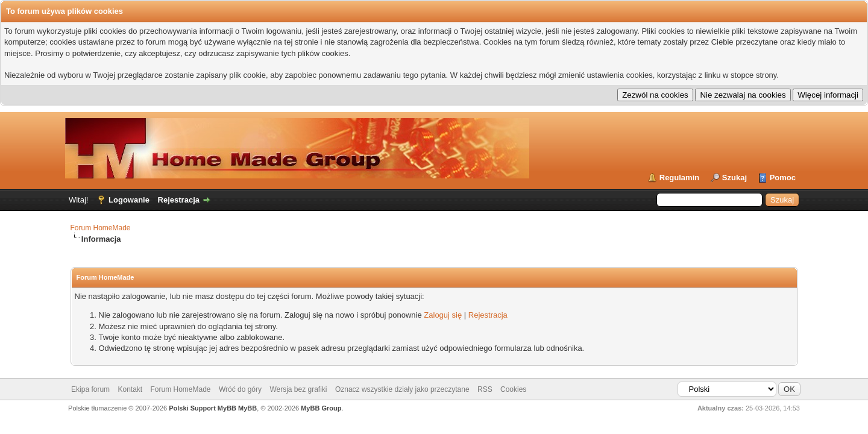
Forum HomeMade (101, 228)
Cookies (513, 389)
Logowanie (129, 200)
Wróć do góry (240, 389)
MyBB (247, 408)
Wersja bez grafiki (298, 389)
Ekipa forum (90, 389)
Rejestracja (179, 200)
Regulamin (679, 178)
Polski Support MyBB (203, 408)
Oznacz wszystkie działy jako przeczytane (402, 389)
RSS (485, 389)
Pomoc (783, 178)
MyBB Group (321, 408)
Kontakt (130, 389)
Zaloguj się (443, 315)
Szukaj (734, 178)
